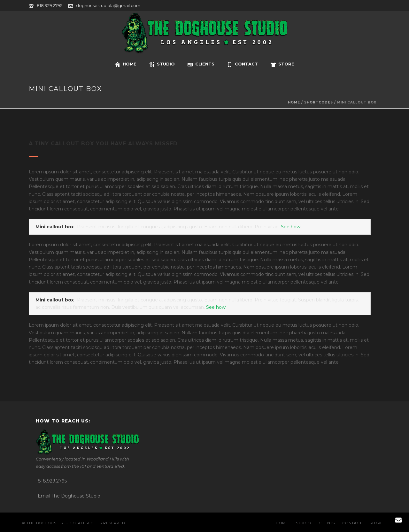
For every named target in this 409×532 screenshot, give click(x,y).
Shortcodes (319, 102)
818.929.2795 (50, 5)
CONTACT (243, 64)
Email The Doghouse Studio (69, 496)
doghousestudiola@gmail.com (108, 5)
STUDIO (162, 64)
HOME (126, 64)
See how (291, 227)
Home (294, 102)
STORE (282, 64)
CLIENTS (201, 64)
